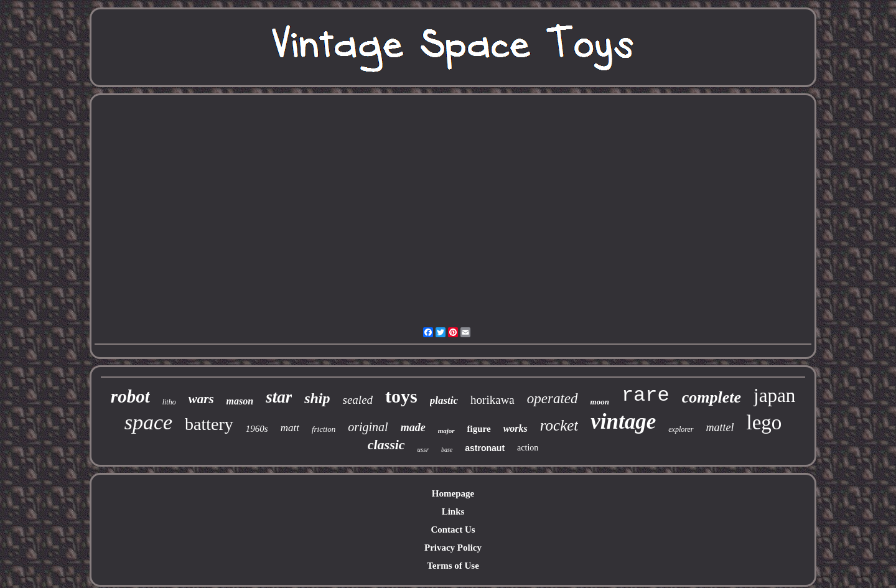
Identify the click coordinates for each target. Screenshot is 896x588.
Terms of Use (453, 566)
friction (324, 429)
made (413, 427)
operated (553, 399)
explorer (681, 429)
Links (453, 511)
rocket (559, 425)
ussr (423, 449)
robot (130, 396)
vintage (623, 422)
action (528, 448)
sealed (358, 400)
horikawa (492, 400)
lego (764, 422)
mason (240, 401)
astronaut (485, 448)
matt (290, 428)
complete (712, 397)
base (447, 450)
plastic (444, 400)
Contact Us (453, 530)
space (148, 422)
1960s (257, 429)
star (279, 397)
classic (386, 445)
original (368, 427)
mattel (720, 427)
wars (201, 399)
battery (209, 424)
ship (317, 398)
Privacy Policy (453, 548)
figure (479, 429)
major (446, 431)
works (516, 428)
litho (169, 402)
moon (600, 402)
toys (401, 396)
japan (774, 395)
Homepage (453, 493)
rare (646, 395)
